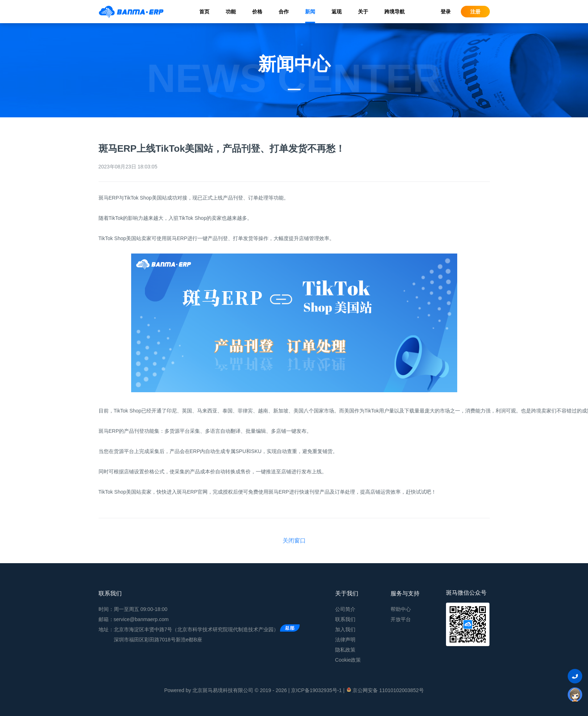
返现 (337, 12)
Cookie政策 (348, 660)
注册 (475, 12)
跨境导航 (395, 12)
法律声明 (345, 640)
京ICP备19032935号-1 (316, 690)
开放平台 (401, 619)
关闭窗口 (294, 541)
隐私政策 (345, 650)
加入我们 (345, 629)
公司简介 (345, 609)
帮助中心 (401, 609)
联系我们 (345, 619)
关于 (363, 12)
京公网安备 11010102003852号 (385, 690)
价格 (257, 12)
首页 (204, 12)
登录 (446, 12)
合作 (284, 12)
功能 (231, 12)
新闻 (310, 12)
